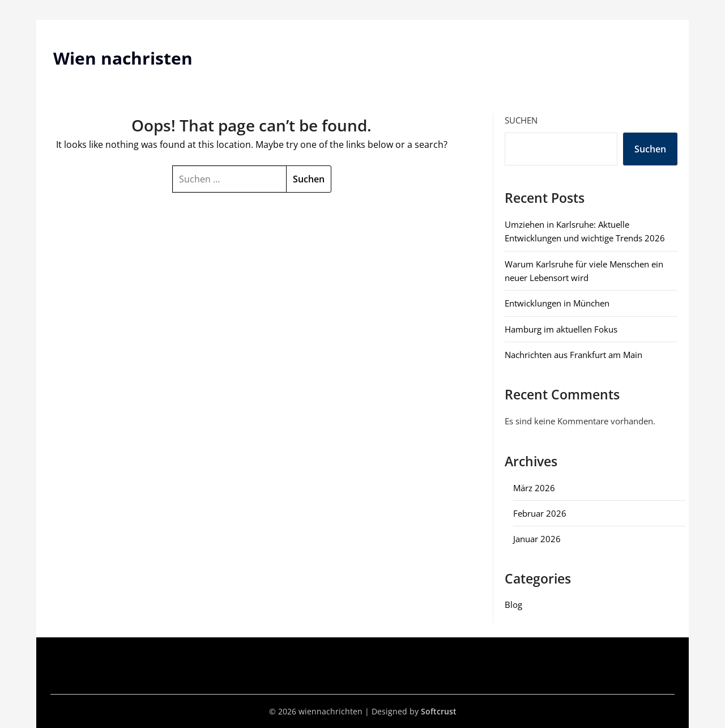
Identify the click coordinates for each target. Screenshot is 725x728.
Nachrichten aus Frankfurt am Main (573, 355)
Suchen (521, 120)
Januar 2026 (537, 539)
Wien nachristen (123, 58)
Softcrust (439, 711)
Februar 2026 (540, 513)
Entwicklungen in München (557, 303)
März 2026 (534, 488)
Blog (513, 604)
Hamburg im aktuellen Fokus (561, 329)
